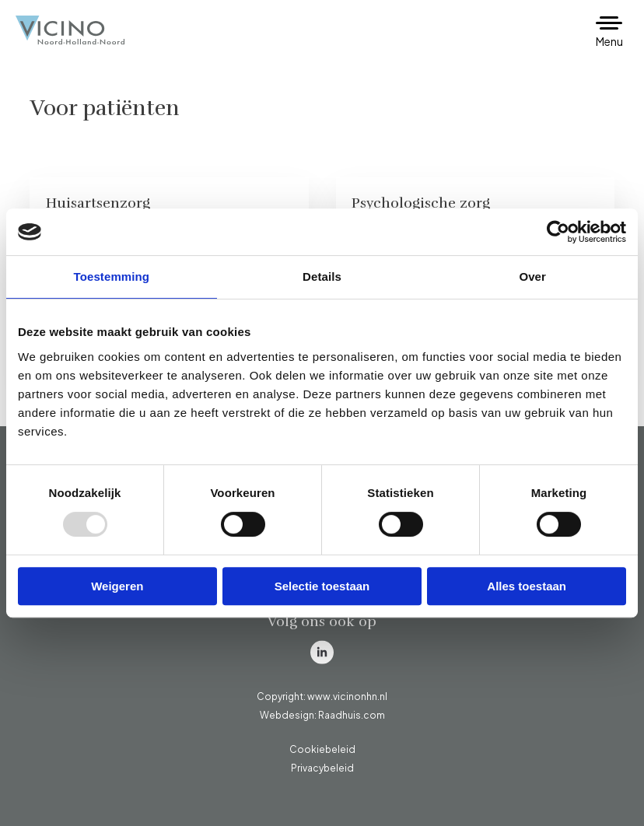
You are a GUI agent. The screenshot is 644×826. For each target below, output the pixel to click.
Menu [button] (609, 41)
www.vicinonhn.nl (347, 696)
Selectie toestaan (322, 586)
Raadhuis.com (352, 715)
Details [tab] (322, 276)
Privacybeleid (322, 768)
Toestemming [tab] (112, 276)
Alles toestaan (527, 586)
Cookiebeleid (322, 749)
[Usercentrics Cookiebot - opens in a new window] (558, 232)
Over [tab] (532, 276)
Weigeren (117, 586)
